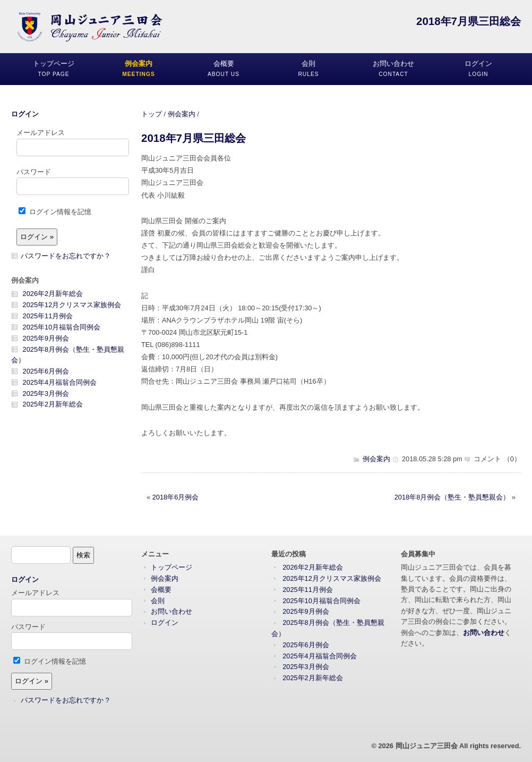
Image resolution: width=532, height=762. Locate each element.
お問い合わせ (171, 611)
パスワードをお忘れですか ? (65, 256)
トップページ (171, 567)
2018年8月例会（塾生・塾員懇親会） (452, 497)
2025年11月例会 (48, 316)
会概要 (161, 590)
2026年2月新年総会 (53, 294)
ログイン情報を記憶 (55, 212)
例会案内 (182, 114)
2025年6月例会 (46, 371)
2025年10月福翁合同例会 (62, 327)
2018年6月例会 (176, 497)
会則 (158, 601)
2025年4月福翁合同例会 (60, 382)
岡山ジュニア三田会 (427, 746)
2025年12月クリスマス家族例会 (72, 305)
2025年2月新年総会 (53, 404)
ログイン (25, 114)
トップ (152, 114)
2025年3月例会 (46, 393)
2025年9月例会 (46, 338)
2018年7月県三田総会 (194, 138)
